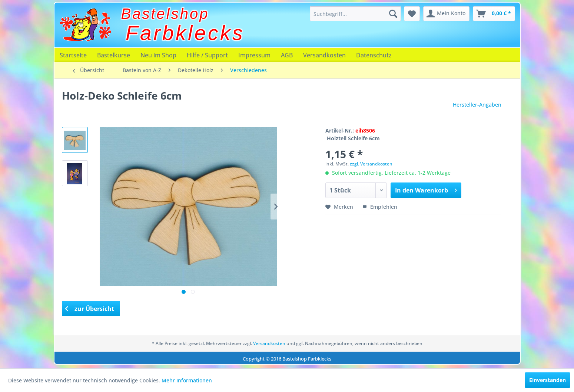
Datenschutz (374, 55)
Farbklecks (185, 33)
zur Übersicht (90, 309)
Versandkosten (324, 55)
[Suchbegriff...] (355, 14)
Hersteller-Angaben (477, 105)
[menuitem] (355, 14)
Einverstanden (548, 380)
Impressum (254, 55)
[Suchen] (393, 14)
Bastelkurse (114, 55)
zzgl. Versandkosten (371, 164)
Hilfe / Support (207, 55)
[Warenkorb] (494, 14)
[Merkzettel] (412, 14)
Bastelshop (165, 14)
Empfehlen (380, 207)
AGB (287, 55)
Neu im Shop (158, 55)
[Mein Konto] (446, 14)
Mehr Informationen (187, 380)
